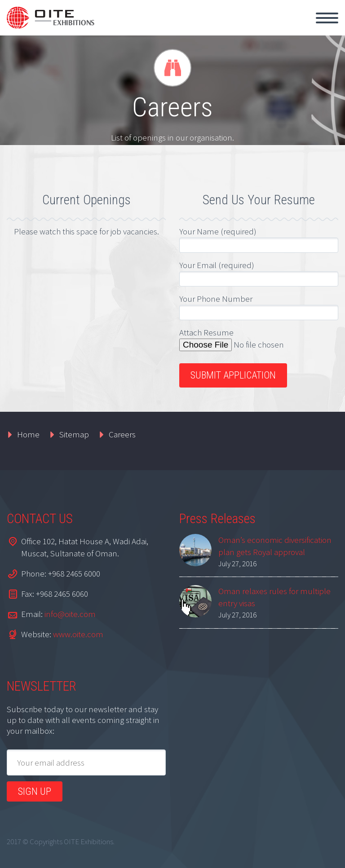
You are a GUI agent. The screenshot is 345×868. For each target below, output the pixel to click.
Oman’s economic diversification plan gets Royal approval (275, 546)
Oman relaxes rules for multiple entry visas (274, 597)
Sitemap (74, 434)
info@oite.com (70, 614)
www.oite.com (78, 634)
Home (28, 434)
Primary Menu (327, 18)
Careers (122, 434)
